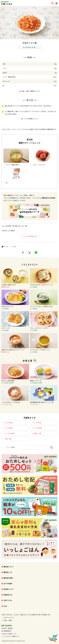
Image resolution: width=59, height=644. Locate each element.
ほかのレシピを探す (9, 231)
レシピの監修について (31, 119)
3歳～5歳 (7, 439)
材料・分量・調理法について (31, 91)
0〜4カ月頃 (8, 423)
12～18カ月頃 (9, 433)
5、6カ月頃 (36, 423)
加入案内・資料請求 (7, 628)
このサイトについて (8, 618)
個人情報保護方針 (6, 631)
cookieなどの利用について (9, 634)
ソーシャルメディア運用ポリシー (11, 636)
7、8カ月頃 (8, 428)
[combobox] (29, 447)
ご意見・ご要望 (7, 620)
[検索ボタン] (51, 447)
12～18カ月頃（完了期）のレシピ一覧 (14, 226)
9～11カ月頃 (37, 428)
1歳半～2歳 (36, 433)
